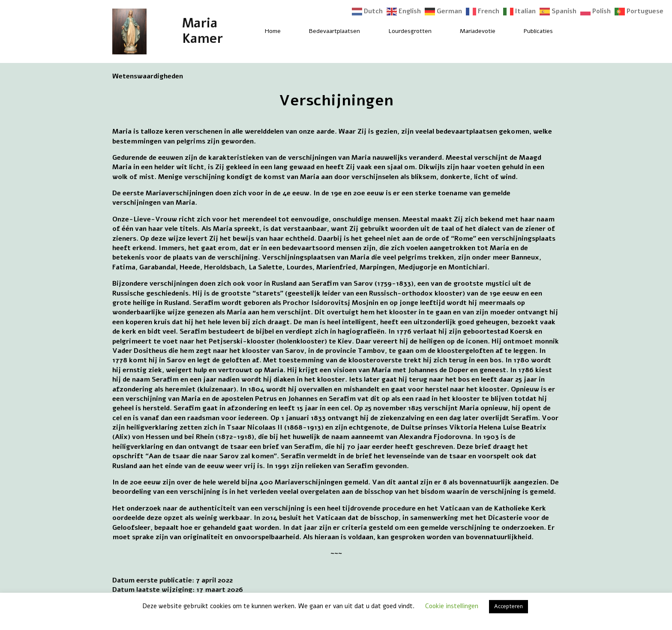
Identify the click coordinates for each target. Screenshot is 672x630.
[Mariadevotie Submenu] (503, 31)
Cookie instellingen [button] (452, 606)
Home (273, 31)
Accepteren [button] (508, 606)
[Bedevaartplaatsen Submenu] (367, 31)
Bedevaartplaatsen (334, 31)
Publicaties (538, 31)
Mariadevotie (478, 31)
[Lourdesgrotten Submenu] (439, 31)
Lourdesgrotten (410, 31)
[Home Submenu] (288, 31)
